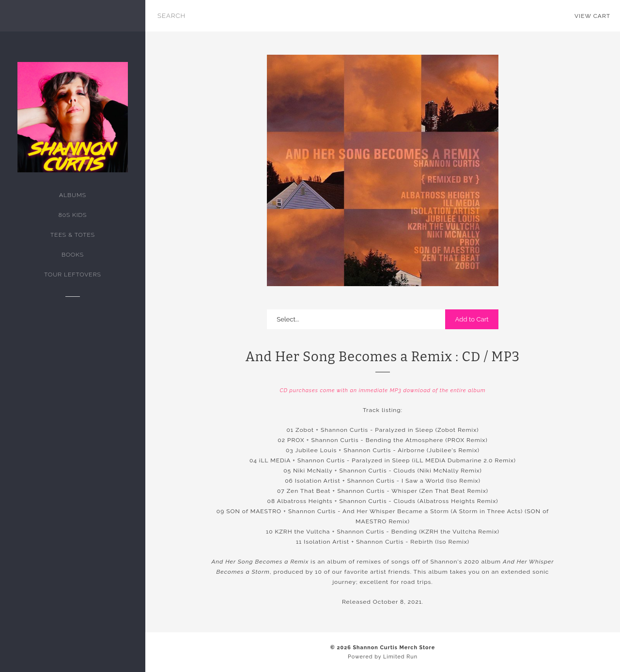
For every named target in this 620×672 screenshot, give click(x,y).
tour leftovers (72, 275)
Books (73, 255)
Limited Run (400, 657)
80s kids (73, 215)
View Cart (592, 16)
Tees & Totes (73, 235)
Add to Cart (472, 319)
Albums (73, 195)
